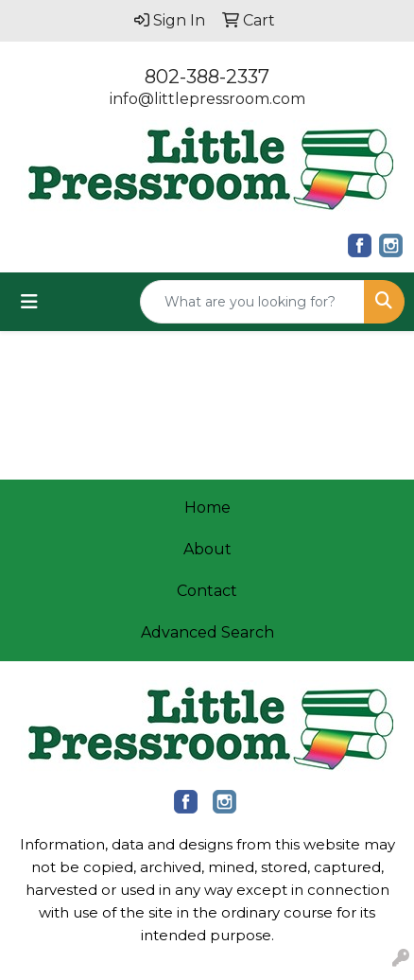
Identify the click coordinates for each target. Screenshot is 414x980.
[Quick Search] (252, 302)
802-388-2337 (207, 77)
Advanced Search (207, 632)
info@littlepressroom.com (207, 99)
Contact (207, 591)
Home (207, 507)
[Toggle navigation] (29, 302)
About (207, 549)
